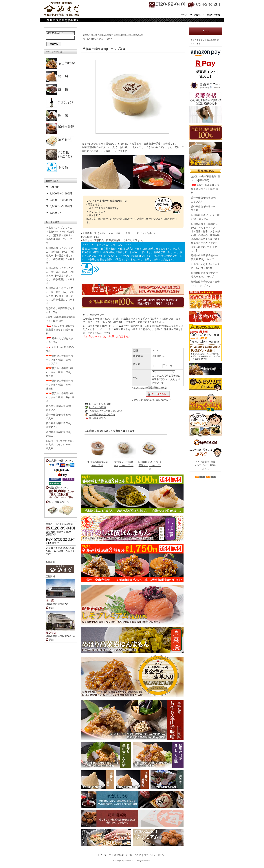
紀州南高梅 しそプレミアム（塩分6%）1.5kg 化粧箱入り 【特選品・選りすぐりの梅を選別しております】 (60, 296)
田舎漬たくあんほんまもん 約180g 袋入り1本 (205, 266)
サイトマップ (104, 855)
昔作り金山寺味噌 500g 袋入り (60, 417)
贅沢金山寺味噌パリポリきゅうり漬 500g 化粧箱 (60, 385)
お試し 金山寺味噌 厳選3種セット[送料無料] (60, 319)
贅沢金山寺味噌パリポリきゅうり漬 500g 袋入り (60, 372)
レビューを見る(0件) (100, 404)
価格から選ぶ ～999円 (102, 39)
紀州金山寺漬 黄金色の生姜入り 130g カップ (205, 275)
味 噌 (94, 35)
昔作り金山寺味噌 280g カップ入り (60, 408)
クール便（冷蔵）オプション (136, 256)
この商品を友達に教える (102, 414)
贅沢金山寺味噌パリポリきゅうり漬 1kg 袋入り (60, 397)
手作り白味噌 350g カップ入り (129, 35)
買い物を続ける (97, 418)
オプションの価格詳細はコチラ (150, 388)
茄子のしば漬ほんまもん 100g (60, 340)
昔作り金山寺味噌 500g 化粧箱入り (60, 425)
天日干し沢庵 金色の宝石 (60, 349)
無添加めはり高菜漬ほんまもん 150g (60, 310)
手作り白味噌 (105, 35)
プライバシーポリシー (155, 855)
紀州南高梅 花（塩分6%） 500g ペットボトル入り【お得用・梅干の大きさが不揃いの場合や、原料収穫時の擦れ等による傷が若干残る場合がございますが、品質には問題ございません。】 (205, 237)
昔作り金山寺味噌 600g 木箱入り (60, 434)
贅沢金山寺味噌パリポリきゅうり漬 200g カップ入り (60, 360)
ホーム (86, 35)
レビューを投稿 (97, 407)
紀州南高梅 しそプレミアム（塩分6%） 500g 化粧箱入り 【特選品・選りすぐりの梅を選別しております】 (60, 255)
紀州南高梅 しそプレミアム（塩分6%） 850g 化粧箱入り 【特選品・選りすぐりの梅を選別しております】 (60, 276)
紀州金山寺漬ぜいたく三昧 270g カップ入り (205, 217)
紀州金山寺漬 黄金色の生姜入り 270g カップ (205, 257)
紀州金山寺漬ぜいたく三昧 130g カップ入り (150, 466)
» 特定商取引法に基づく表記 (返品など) (152, 400)
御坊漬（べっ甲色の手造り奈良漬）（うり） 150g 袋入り (60, 445)
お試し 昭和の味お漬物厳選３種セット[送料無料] (60, 330)
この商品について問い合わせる (106, 411)
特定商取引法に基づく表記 (128, 855)
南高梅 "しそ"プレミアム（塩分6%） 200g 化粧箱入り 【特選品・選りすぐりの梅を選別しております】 (60, 235)
